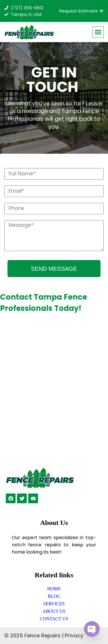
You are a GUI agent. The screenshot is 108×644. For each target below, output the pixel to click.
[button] (98, 32)
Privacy (74, 635)
